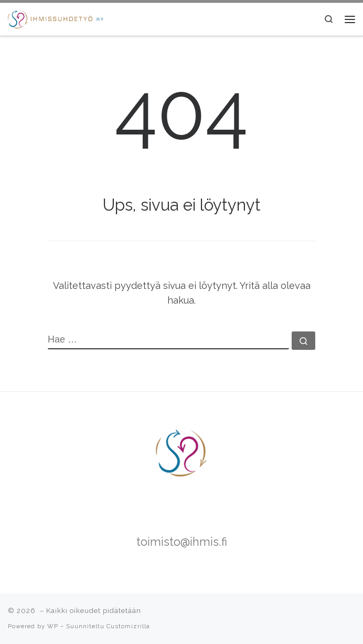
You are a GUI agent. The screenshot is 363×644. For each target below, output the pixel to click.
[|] (56, 18)
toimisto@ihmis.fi (182, 542)
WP (53, 626)
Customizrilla (128, 626)
